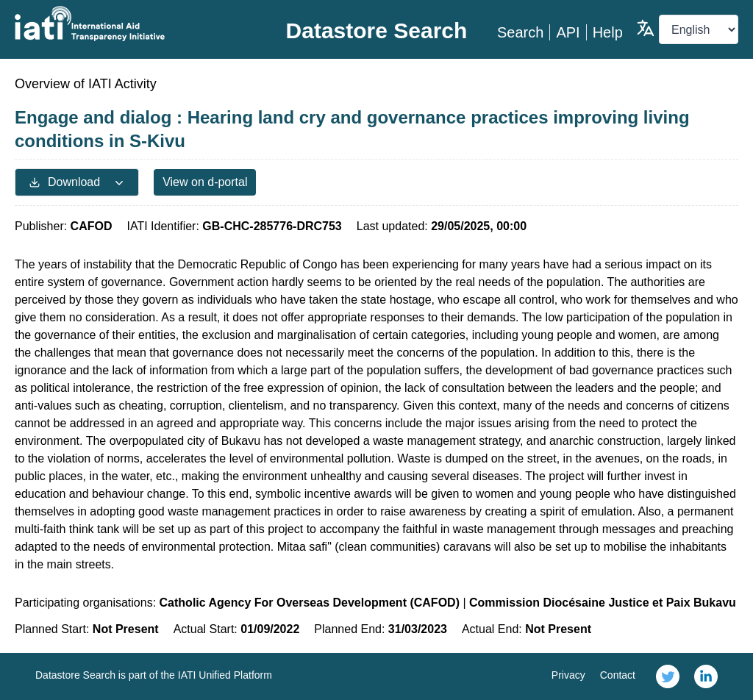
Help (608, 32)
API (568, 32)
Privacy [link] (568, 675)
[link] (668, 676)
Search (520, 32)
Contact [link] (618, 675)
